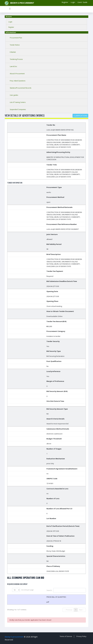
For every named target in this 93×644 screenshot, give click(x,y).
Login (73, 2)
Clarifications (80, 116)
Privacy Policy (81, 636)
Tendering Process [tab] (16, 59)
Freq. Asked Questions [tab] (18, 81)
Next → (82, 610)
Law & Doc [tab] (13, 66)
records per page (23, 590)
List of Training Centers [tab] (18, 102)
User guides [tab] (14, 95)
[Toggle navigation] (10, 9)
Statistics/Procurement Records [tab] (21, 88)
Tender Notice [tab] (15, 45)
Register (65, 2)
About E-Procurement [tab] (17, 74)
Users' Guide (82, 2)
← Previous (68, 610)
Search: (66, 590)
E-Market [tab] (13, 52)
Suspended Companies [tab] (18, 109)
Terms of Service (66, 636)
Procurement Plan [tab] (16, 38)
